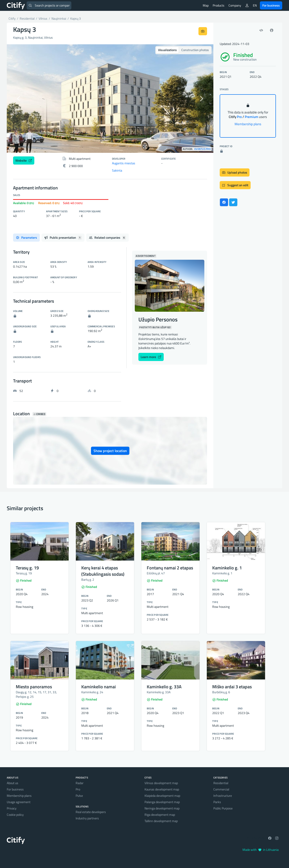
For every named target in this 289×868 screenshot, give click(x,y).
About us (13, 783)
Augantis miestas (124, 163)
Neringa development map (162, 808)
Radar (80, 783)
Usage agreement (19, 802)
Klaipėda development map (162, 796)
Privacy (12, 808)
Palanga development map (162, 802)
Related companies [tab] (107, 237)
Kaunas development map (162, 789)
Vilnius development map (161, 783)
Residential (221, 783)
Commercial (221, 789)
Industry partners (87, 818)
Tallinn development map (161, 821)
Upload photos (235, 172)
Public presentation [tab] (63, 237)
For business (271, 5)
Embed (39, 414)
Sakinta (117, 170)
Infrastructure (223, 796)
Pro (78, 789)
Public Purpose (223, 808)
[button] (22, 99)
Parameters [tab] (26, 237)
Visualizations (167, 50)
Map (206, 5)
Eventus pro (203, 149)
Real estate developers (91, 812)
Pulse (79, 796)
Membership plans (248, 124)
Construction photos (195, 50)
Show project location (110, 451)
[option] (110, 99)
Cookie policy (15, 815)
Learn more (151, 357)
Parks (217, 802)
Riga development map (160, 815)
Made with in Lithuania (261, 850)
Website (24, 160)
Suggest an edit (235, 185)
